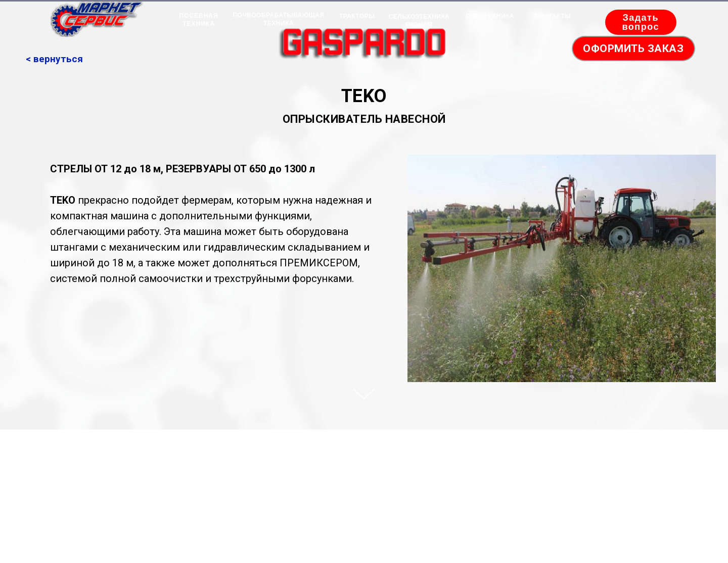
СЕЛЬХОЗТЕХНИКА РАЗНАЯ (419, 21)
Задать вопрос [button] (640, 22)
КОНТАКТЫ (553, 16)
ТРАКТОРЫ (357, 16)
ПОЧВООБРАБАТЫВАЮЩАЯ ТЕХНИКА (278, 19)
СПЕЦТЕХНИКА (490, 16)
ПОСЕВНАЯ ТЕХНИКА (198, 20)
